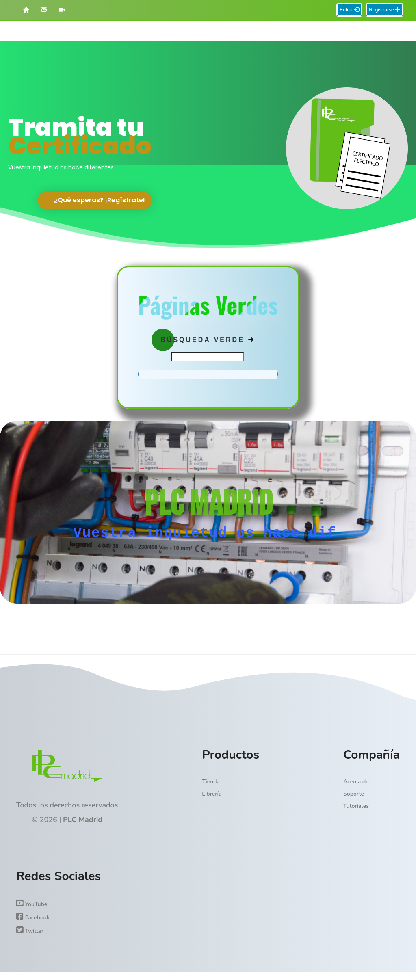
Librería (212, 794)
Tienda (211, 782)
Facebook (33, 917)
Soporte (354, 794)
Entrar (349, 10)
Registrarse (385, 10)
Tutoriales (356, 806)
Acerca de (356, 782)
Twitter (30, 930)
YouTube (32, 904)
